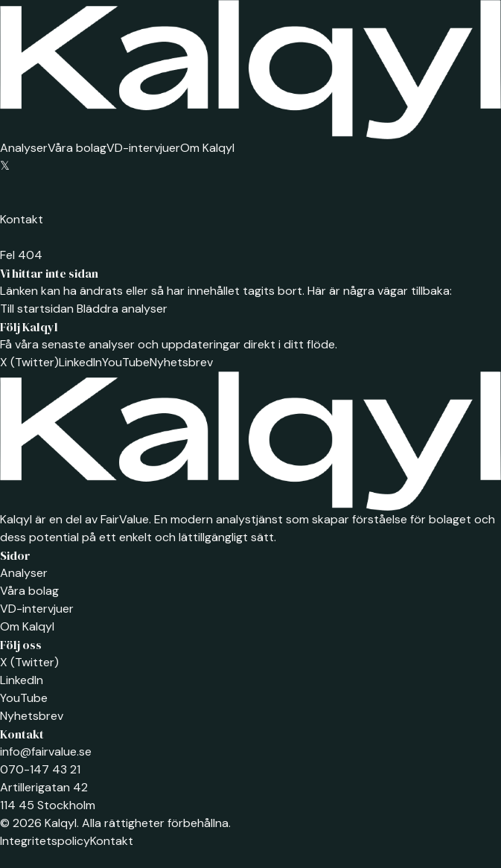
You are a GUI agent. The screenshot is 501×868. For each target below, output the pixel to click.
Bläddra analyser (121, 309)
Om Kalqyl (207, 148)
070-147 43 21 (40, 769)
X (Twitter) (29, 362)
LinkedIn (80, 362)
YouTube (126, 362)
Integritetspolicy (45, 841)
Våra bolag (77, 148)
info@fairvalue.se (46, 751)
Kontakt (22, 219)
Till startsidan (37, 309)
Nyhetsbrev (181, 362)
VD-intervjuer (143, 148)
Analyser (24, 148)
